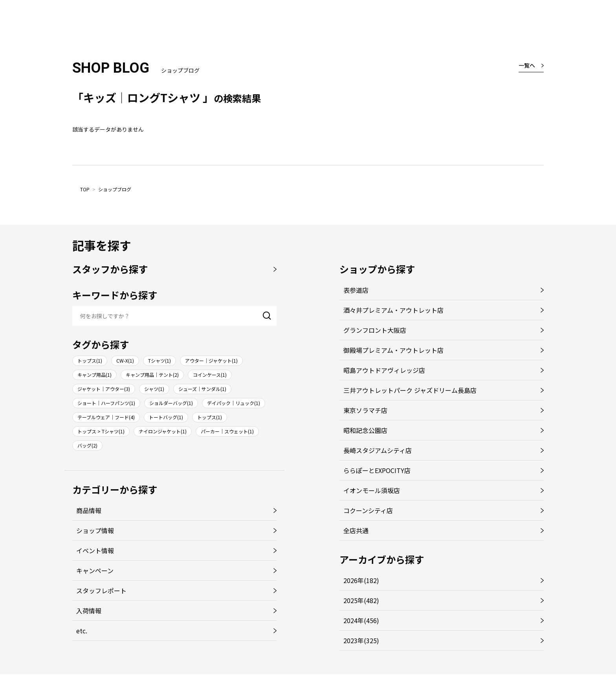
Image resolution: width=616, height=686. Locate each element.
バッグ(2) (87, 445)
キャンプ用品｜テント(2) (152, 375)
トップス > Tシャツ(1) (101, 431)
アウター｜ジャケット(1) (211, 360)
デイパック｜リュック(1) (234, 403)
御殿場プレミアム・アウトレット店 (393, 350)
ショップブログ (115, 189)
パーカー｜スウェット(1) (227, 431)
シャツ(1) (154, 389)
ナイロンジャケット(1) (163, 431)
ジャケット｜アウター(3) (104, 389)
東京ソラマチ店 (365, 410)
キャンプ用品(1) (94, 375)
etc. (82, 631)
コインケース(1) (210, 375)
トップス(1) (90, 360)
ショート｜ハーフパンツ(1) (106, 403)
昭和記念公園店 (365, 430)
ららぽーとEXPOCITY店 (377, 470)
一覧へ (527, 65)
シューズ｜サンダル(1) (202, 389)
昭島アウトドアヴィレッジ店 (384, 370)
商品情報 (89, 510)
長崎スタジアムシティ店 (378, 450)
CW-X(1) (125, 360)
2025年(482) (361, 600)
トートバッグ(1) (166, 417)
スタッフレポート (101, 591)
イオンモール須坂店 (372, 490)
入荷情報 (89, 611)
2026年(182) (361, 580)
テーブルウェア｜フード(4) (106, 417)
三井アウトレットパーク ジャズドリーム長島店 (410, 390)
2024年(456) (361, 620)
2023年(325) (361, 640)
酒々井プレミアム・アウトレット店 (393, 310)
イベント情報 (95, 550)
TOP (85, 189)
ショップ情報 (95, 530)
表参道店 (356, 290)
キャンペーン (95, 570)
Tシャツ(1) (159, 360)
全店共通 (356, 530)
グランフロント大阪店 (375, 330)
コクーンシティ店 (368, 510)
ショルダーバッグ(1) (171, 403)
